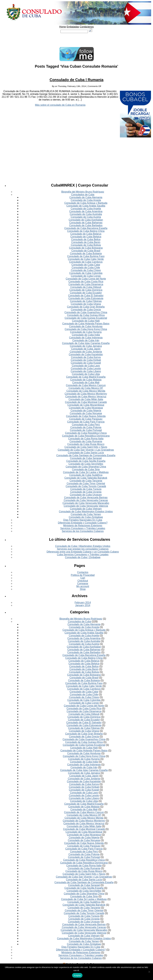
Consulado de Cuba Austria (86, 217)
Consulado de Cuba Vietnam (86, 509)
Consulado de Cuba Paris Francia (86, 422)
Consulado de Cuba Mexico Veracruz (86, 397)
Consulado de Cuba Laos (86, 366)
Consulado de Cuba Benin (86, 242)
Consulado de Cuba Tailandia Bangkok (86, 478)
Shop (83, 589)
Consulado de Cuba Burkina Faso (86, 256)
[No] (149, 972)
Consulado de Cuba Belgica (86, 237)
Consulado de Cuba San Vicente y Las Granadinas (86, 450)
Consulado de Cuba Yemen (86, 514)
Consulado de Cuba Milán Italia (86, 399)
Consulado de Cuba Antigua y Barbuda (86, 203)
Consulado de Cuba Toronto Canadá (86, 486)
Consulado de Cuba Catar (86, 265)
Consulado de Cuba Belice (86, 239)
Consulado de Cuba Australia (86, 214)
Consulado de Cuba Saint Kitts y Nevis (86, 447)
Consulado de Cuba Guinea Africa (86, 315)
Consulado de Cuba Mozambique (86, 405)
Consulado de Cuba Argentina (86, 211)
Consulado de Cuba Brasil (86, 251)
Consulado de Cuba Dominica (86, 290)
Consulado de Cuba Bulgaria (86, 253)
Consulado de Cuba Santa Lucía (86, 453)
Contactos (83, 572)
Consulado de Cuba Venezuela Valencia (86, 506)
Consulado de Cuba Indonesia (86, 338)
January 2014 (83, 605)
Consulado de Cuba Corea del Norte (86, 279)
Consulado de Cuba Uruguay (86, 495)
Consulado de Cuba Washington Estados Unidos (86, 512)
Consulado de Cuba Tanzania (86, 481)
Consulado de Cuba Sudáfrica (86, 475)
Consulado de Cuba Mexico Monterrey (86, 394)
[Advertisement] (77, 40)
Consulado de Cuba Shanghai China (86, 467)
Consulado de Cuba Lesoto (86, 368)
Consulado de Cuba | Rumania (76, 80)
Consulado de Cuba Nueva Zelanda (86, 416)
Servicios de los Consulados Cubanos (83, 531)
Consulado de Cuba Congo (86, 276)
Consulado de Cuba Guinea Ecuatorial (86, 318)
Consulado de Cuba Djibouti (86, 287)
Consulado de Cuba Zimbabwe (86, 517)
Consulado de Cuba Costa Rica (86, 282)
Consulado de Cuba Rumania (86, 441)
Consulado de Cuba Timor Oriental (86, 483)
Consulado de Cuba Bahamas (86, 223)
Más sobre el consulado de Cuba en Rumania (60, 105)
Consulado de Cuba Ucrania (86, 492)
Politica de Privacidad (83, 575)
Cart (83, 578)
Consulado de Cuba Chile (86, 267)
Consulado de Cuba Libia (86, 374)
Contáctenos (87, 27)
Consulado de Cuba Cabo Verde (86, 259)
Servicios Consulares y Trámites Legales (83, 528)
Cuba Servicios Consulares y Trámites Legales (83, 555)
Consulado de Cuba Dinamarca (86, 284)
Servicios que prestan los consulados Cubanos (83, 549)
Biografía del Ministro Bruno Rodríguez (83, 192)
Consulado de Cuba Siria (86, 469)
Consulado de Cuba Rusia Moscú (86, 444)
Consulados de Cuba (83, 195)
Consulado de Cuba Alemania (86, 197)
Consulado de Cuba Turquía (86, 489)
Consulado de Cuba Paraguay (86, 419)
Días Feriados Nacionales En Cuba (83, 520)
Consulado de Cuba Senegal (86, 458)
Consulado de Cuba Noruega (86, 413)
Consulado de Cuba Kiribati (86, 360)
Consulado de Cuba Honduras (86, 326)
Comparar (83, 583)
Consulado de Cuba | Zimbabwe (83, 557)
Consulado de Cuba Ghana (86, 304)
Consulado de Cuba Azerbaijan (86, 220)
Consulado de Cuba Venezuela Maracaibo (86, 503)
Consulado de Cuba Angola (86, 200)
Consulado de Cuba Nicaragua (86, 408)
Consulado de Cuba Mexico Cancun (86, 385)
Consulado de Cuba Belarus (86, 234)
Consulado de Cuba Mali (86, 382)
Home (63, 27)
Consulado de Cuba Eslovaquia (86, 298)
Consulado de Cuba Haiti (86, 321)
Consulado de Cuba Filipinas (86, 301)
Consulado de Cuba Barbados (86, 225)
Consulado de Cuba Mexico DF (86, 388)
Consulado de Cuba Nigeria (86, 411)
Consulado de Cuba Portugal (86, 430)
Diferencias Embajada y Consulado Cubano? (83, 523)
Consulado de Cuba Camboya (86, 262)
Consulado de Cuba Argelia (86, 209)
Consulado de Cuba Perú (86, 425)
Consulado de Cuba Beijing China (86, 231)
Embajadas (73, 27)
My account (83, 586)
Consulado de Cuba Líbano (86, 371)
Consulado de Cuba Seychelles (86, 464)
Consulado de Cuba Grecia (86, 310)
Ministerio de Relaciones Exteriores (83, 526)
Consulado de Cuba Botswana (86, 248)
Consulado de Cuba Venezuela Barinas (86, 497)
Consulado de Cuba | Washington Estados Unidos (83, 546)
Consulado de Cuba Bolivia (86, 245)
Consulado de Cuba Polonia (86, 427)
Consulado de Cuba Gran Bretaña (86, 307)
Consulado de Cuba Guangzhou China (86, 312)
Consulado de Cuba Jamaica (86, 346)
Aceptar (77, 975)
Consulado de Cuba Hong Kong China (86, 329)
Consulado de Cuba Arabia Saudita (86, 206)
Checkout (83, 581)
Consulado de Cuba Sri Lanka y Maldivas (86, 472)
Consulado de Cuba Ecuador (86, 293)
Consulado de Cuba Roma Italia (86, 439)
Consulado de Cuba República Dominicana (86, 436)
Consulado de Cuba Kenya (86, 357)
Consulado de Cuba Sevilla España (86, 461)
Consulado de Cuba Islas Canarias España (86, 343)
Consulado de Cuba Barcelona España (86, 228)
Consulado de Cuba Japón (86, 349)
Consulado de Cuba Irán (86, 340)
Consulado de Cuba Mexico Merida (86, 391)
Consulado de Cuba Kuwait (86, 363)
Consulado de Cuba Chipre (86, 270)
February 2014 (83, 603)
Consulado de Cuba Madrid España (86, 377)
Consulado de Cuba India (86, 335)
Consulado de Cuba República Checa (86, 433)
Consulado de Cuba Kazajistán (86, 354)
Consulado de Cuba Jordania (86, 352)
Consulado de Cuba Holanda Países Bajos (86, 324)
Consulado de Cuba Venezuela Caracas (86, 500)
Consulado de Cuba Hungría (86, 332)
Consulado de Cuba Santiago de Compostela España (86, 455)
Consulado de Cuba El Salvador (86, 296)
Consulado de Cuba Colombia (86, 273)
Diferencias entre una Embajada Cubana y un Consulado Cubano (83, 552)
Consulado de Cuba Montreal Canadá (86, 402)
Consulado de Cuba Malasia (86, 380)
